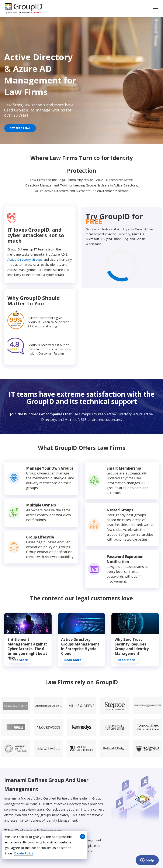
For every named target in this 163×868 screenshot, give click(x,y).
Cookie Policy (24, 853)
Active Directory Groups (25, 259)
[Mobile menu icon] (156, 8)
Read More (19, 660)
